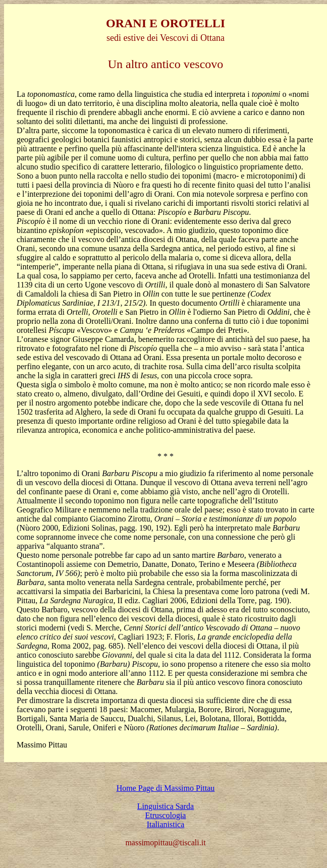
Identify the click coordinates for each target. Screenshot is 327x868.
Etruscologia (166, 815)
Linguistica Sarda (166, 806)
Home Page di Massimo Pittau (166, 788)
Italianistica (166, 824)
